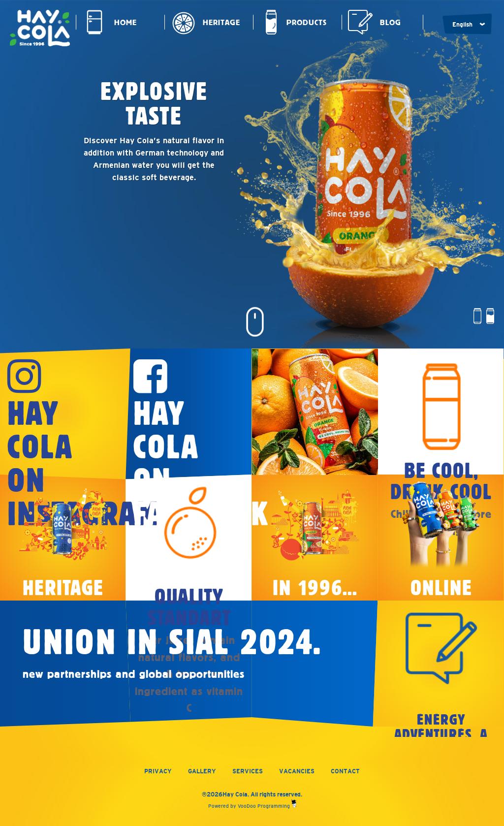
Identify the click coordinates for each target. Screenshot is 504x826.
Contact (345, 771)
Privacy (158, 771)
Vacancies (297, 771)
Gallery (202, 771)
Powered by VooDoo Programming (252, 806)
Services (248, 771)
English (462, 25)
